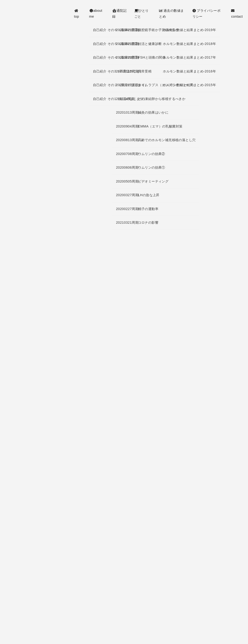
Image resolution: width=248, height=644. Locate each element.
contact (237, 14)
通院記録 (119, 13)
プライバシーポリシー (207, 13)
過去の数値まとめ (171, 13)
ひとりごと (142, 13)
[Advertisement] (124, 368)
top (77, 14)
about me (96, 13)
